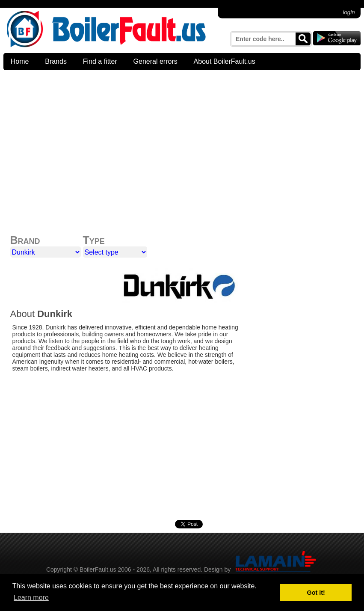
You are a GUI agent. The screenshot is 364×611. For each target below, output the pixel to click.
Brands (56, 61)
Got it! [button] (316, 593)
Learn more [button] (31, 598)
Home (20, 61)
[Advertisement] (182, 136)
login (349, 12)
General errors (155, 61)
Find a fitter (100, 61)
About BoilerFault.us (225, 61)
